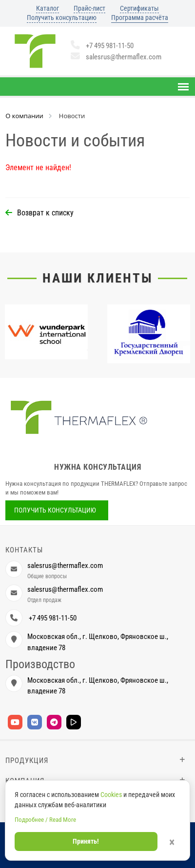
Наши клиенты (98, 278)
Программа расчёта (140, 18)
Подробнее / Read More (45, 820)
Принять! (86, 841)
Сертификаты (139, 8)
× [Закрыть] (172, 842)
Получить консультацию (62, 18)
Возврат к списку (45, 213)
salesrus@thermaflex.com (116, 57)
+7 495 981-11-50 (102, 46)
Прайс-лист (89, 8)
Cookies (111, 795)
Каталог (48, 8)
